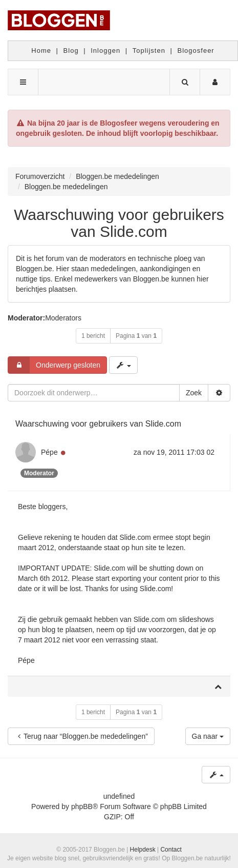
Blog (71, 51)
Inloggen (105, 51)
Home (41, 51)
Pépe (49, 452)
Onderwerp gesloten (54, 365)
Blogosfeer (196, 51)
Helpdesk (143, 850)
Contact (171, 850)
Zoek (194, 393)
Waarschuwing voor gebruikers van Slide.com (119, 223)
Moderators (63, 318)
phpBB (82, 806)
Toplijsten (149, 51)
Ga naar (208, 736)
